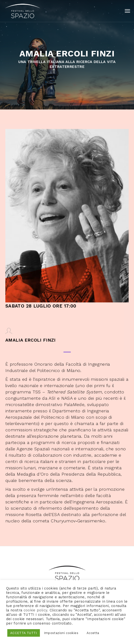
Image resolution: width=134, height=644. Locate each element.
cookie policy (36, 610)
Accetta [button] (93, 633)
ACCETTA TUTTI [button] (24, 633)
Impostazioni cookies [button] (61, 633)
